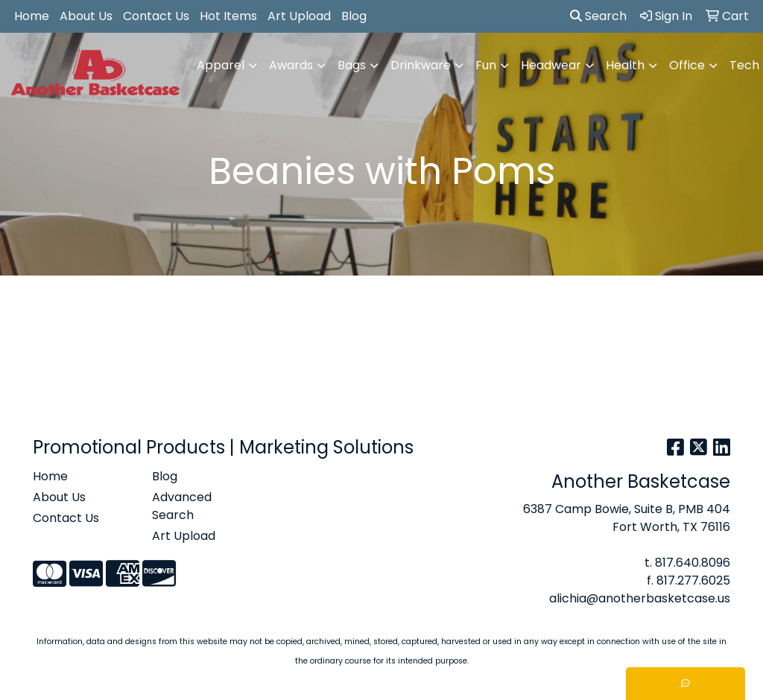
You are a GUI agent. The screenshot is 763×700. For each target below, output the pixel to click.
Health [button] (625, 65)
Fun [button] (486, 65)
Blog (354, 16)
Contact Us (156, 16)
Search (598, 16)
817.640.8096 (693, 563)
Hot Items (228, 16)
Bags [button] (352, 65)
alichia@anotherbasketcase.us (640, 598)
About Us (86, 16)
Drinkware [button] (421, 65)
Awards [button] (291, 65)
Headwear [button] (551, 65)
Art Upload (299, 16)
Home (32, 16)
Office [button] (687, 65)
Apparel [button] (221, 65)
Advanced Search (182, 506)
